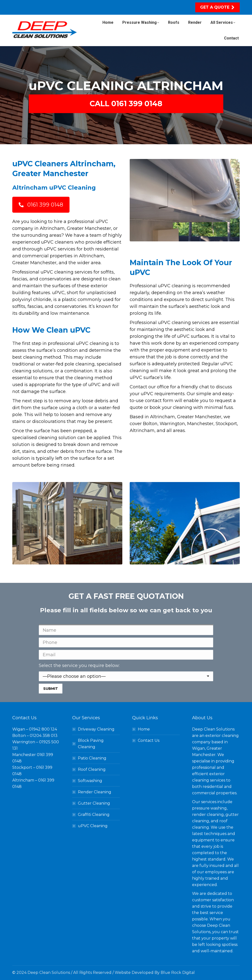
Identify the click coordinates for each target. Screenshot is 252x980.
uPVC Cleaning (93, 826)
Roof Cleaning (92, 769)
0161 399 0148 (41, 205)
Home (144, 729)
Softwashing (90, 781)
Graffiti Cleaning (94, 815)
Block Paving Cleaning (91, 744)
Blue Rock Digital (178, 973)
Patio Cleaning (92, 758)
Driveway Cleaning (96, 729)
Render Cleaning (95, 792)
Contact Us (149, 740)
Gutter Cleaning (94, 803)
